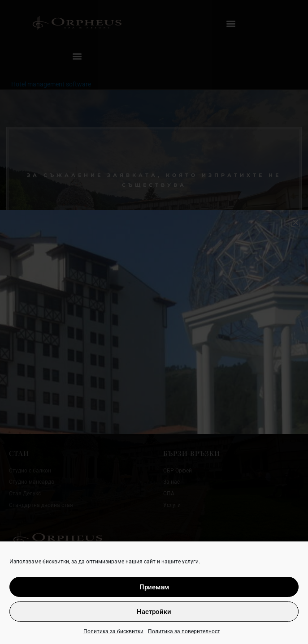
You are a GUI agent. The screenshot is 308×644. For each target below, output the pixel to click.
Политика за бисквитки (113, 631)
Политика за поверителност (184, 631)
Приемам (154, 587)
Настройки (154, 612)
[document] (154, 322)
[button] (296, 222)
